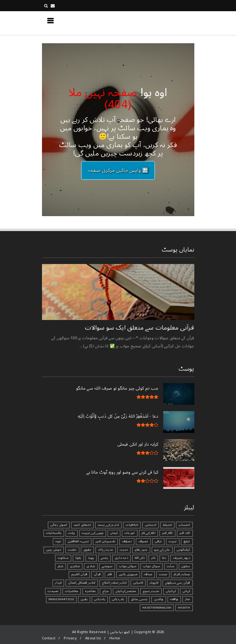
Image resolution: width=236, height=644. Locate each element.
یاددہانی (100, 599)
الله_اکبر (167, 533)
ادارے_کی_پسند (109, 525)
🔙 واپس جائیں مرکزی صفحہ (118, 170)
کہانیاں (171, 591)
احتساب (184, 525)
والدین (159, 599)
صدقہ (148, 574)
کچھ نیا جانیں (169, 23)
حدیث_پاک (106, 550)
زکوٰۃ (78, 558)
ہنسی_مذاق (139, 599)
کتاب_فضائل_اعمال (82, 583)
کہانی (186, 591)
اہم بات (130, 533)
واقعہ (174, 599)
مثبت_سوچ (151, 591)
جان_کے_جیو (162, 550)
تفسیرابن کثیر (105, 541)
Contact (49, 638)
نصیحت (53, 591)
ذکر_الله (140, 558)
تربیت (173, 541)
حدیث (124, 550)
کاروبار (154, 583)
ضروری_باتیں (128, 574)
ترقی (158, 541)
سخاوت (63, 558)
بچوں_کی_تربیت (93, 533)
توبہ (58, 541)
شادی (91, 566)
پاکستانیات (54, 533)
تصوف (143, 541)
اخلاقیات (132, 525)
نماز (188, 599)
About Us (93, 638)
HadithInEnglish (157, 608)
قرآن (97, 574)
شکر (61, 566)
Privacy (70, 638)
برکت (72, 533)
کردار (58, 583)
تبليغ (187, 541)
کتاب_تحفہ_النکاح (114, 583)
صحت (163, 574)
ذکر (153, 558)
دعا (164, 558)
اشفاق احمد (82, 525)
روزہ (91, 558)
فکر (110, 574)
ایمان (114, 533)
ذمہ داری (121, 558)
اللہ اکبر (185, 533)
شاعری (75, 566)
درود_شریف (182, 558)
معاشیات (72, 591)
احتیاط (167, 525)
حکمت (72, 550)
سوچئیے (107, 566)
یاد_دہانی (118, 599)
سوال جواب (152, 566)
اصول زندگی (59, 525)
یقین (84, 599)
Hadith (184, 608)
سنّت (171, 566)
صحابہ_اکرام (182, 574)
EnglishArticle (61, 599)
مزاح (106, 591)
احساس (151, 525)
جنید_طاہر (141, 550)
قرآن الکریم (79, 574)
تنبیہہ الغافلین (78, 541)
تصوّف (127, 541)
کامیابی (138, 583)
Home (115, 638)
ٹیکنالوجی (183, 550)
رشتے (104, 558)
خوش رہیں (54, 550)
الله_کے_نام (148, 533)
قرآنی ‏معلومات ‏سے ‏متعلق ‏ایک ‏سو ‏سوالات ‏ (139, 328)
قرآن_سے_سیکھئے (178, 583)
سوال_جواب (128, 566)
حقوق (88, 550)
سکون (186, 566)
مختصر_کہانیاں (126, 591)
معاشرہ (90, 591)
